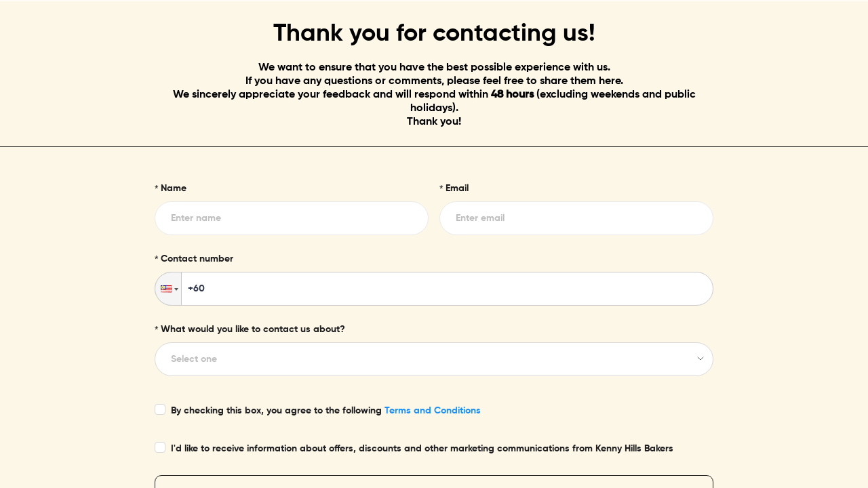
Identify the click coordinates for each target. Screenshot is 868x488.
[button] (168, 289)
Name (174, 188)
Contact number (197, 259)
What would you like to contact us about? (253, 329)
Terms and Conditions (433, 411)
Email (457, 188)
